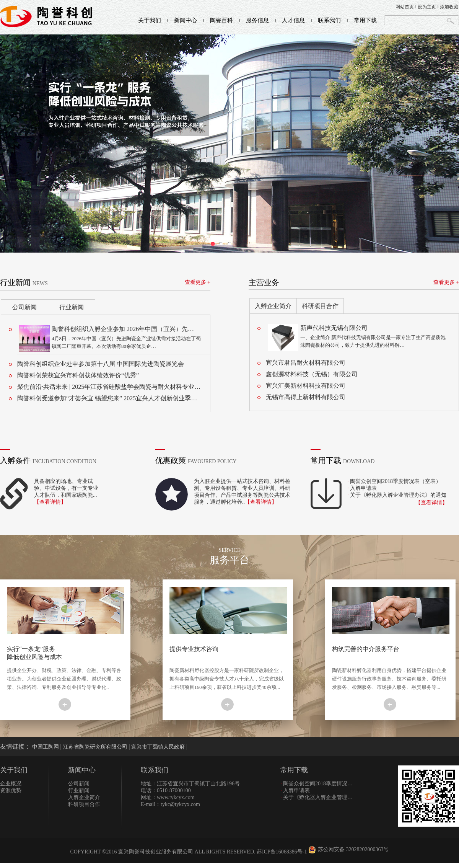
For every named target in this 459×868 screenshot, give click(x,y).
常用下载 (365, 20)
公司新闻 (24, 307)
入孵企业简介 (273, 306)
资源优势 (11, 790)
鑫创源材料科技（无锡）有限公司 (312, 374)
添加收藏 (449, 7)
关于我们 (150, 20)
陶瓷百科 (221, 20)
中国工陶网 (46, 747)
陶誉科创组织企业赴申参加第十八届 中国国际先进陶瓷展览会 (101, 364)
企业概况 (11, 784)
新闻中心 (186, 20)
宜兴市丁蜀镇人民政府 (159, 747)
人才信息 (293, 20)
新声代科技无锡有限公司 (334, 328)
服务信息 (257, 20)
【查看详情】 (50, 502)
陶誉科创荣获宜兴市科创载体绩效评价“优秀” (78, 375)
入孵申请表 (363, 488)
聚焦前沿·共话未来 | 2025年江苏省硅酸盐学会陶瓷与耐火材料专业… (109, 387)
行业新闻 (72, 307)
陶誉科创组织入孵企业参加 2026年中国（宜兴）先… (123, 329)
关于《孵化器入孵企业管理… (317, 797)
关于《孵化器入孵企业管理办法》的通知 (398, 495)
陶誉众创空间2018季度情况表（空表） (396, 481)
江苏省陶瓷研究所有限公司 (96, 747)
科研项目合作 (320, 306)
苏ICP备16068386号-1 (282, 852)
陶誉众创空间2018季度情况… (317, 784)
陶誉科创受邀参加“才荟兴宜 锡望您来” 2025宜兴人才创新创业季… (107, 398)
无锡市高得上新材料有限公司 (306, 397)
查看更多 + (198, 282)
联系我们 (329, 20)
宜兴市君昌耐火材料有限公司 (306, 363)
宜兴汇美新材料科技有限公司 (306, 386)
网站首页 (405, 7)
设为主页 (427, 7)
